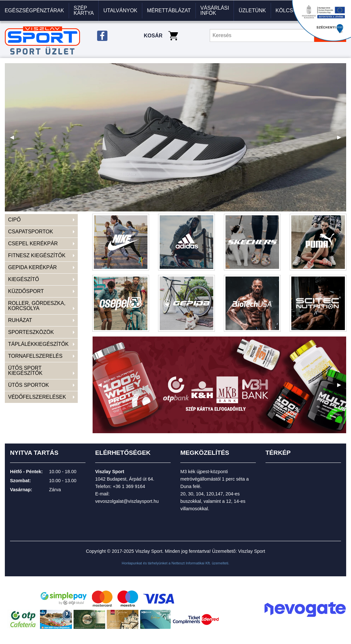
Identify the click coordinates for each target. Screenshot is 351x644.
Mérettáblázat (169, 10)
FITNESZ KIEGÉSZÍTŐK (37, 255)
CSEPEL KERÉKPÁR (33, 244)
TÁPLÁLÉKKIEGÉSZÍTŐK (38, 344)
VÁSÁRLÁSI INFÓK (215, 10)
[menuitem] (35, 11)
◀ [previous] (15, 140)
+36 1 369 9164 (129, 486)
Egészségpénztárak (34, 10)
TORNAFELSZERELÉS (35, 356)
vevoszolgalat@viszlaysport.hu (127, 501)
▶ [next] (342, 140)
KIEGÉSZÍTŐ (24, 279)
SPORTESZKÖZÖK (31, 332)
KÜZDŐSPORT (26, 291)
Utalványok (120, 10)
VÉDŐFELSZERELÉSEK (37, 397)
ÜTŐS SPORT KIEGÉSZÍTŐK (25, 371)
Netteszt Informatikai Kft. (191, 563)
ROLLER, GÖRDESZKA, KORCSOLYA (37, 306)
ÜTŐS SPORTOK (29, 385)
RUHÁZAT (20, 320)
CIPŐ (14, 220)
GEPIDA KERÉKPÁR (32, 267)
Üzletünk (252, 10)
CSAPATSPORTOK (30, 232)
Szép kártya (84, 10)
